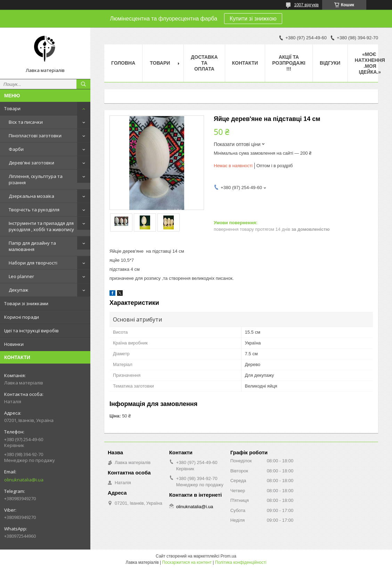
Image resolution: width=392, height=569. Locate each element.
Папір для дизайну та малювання (32, 246)
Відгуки (330, 63)
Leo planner (21, 276)
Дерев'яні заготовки (31, 163)
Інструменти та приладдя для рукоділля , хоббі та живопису (41, 226)
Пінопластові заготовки (35, 136)
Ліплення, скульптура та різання (36, 179)
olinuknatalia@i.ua (24, 480)
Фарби (16, 149)
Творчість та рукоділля (34, 210)
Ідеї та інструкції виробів (31, 331)
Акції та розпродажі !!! (289, 63)
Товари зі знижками (26, 303)
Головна (123, 63)
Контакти (245, 63)
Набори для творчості (33, 263)
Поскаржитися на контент (187, 562)
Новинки (14, 344)
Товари (12, 108)
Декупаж (18, 290)
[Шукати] (83, 84)
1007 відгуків (306, 5)
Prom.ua (228, 556)
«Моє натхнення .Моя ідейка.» (370, 63)
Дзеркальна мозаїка (31, 196)
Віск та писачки (26, 122)
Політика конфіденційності (241, 562)
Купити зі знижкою (253, 19)
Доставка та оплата (204, 63)
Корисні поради (22, 317)
